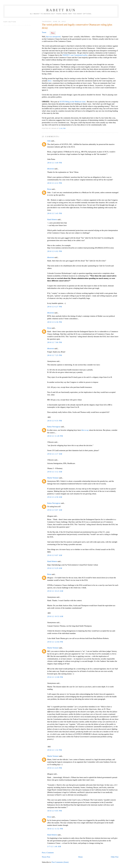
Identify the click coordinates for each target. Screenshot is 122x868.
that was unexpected (53, 37)
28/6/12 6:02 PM (55, 251)
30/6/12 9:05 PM (55, 811)
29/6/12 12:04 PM (55, 642)
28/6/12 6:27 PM (55, 307)
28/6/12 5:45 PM (55, 213)
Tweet (44, 32)
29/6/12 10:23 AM (55, 591)
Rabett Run (61, 10)
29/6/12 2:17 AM (55, 454)
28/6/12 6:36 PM (55, 322)
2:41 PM (63, 128)
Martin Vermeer (53, 478)
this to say (85, 430)
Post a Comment (48, 853)
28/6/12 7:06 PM (55, 342)
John (49, 141)
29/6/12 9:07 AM (55, 510)
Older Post (115, 857)
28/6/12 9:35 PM (55, 421)
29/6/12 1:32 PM (55, 750)
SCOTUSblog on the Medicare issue (72, 102)
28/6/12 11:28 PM (55, 436)
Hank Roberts (52, 219)
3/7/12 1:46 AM (54, 846)
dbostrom (51, 169)
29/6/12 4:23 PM (55, 768)
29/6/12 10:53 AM (55, 616)
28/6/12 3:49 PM (55, 163)
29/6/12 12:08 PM (55, 677)
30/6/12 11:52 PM (55, 829)
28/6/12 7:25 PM (55, 355)
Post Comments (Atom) (60, 862)
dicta (50, 81)
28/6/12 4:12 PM (55, 183)
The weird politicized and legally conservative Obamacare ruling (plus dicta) (77, 26)
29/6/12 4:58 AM (55, 497)
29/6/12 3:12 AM (55, 472)
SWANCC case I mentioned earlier (75, 55)
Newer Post (46, 857)
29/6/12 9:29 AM (55, 568)
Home (80, 857)
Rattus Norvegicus (54, 427)
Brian (49, 189)
